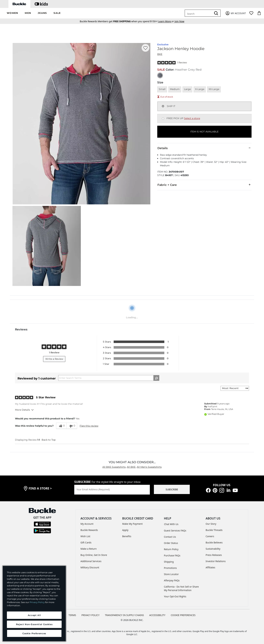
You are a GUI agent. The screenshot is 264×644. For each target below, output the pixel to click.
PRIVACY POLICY (90, 615)
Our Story (211, 524)
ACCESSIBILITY (157, 615)
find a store (40, 488)
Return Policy (171, 549)
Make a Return (89, 549)
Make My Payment (132, 524)
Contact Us (170, 537)
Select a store (192, 118)
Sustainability (213, 549)
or (166, 21)
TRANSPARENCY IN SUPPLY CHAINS (124, 615)
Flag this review (89, 426)
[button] (12, 13)
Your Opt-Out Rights (175, 596)
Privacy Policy (37, 602)
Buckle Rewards (89, 530)
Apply (125, 530)
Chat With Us (171, 524)
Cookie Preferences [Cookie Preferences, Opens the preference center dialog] (34, 633)
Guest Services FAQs (175, 531)
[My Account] (235, 13)
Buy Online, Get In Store (94, 555)
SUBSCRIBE (172, 489)
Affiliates (210, 567)
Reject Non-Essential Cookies (34, 624)
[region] (34, 604)
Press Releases (214, 555)
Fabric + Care (204, 185)
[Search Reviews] (109, 378)
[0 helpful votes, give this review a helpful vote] (61, 426)
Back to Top (49, 440)
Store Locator (171, 574)
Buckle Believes (214, 542)
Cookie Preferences (183, 615)
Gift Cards (86, 542)
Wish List (85, 536)
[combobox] (199, 13)
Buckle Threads (214, 530)
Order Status (171, 543)
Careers (210, 536)
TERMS (72, 615)
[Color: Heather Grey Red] (160, 75)
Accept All (34, 615)
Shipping (169, 562)
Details (204, 148)
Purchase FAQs (172, 555)
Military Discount (90, 567)
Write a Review (54, 359)
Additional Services (91, 561)
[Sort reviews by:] (235, 388)
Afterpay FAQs (172, 580)
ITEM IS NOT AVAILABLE (204, 132)
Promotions (170, 568)
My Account (87, 524)
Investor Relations (216, 561)
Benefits (127, 536)
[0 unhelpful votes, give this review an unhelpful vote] (72, 426)
